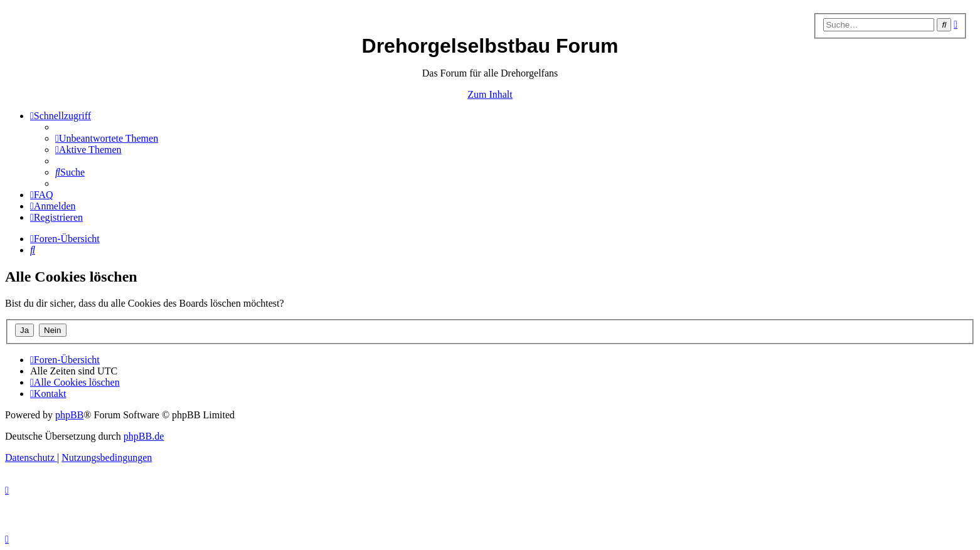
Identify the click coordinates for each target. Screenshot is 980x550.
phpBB (69, 415)
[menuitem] (107, 138)
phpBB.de (144, 436)
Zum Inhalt (490, 94)
